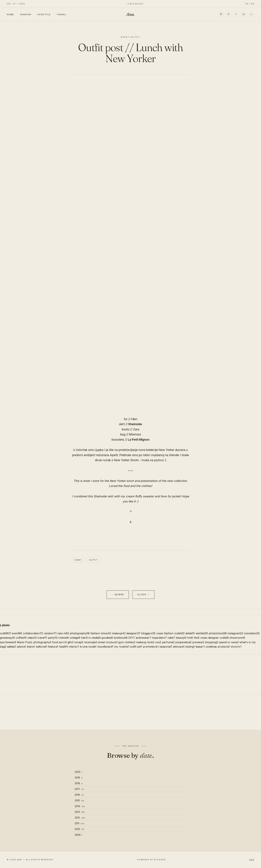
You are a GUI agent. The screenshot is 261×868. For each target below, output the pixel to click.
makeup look (145, 642)
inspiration (159, 638)
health (64, 647)
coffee (21, 638)
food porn (59, 642)
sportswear (8, 642)
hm (190, 638)
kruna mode (88, 647)
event (78, 560)
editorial (42, 647)
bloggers (148, 633)
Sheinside (135, 424)
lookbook (121, 638)
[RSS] (251, 14)
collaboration (33, 633)
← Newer (118, 595)
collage (75, 638)
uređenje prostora (218, 647)
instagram (235, 633)
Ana (131, 14)
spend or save (229, 642)
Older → (143, 595)
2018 (79, 783)
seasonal (166, 647)
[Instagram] (220, 14)
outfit (93, 560)
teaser (200, 647)
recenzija (90, 642)
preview (198, 642)
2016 (79, 795)
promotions (151, 647)
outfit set (136, 647)
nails (171, 638)
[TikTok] (236, 14)
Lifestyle (44, 14)
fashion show (101, 633)
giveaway (7, 638)
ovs (158, 642)
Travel (62, 14)
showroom (237, 638)
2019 (79, 778)
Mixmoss (135, 434)
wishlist (202, 633)
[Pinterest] (228, 14)
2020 (79, 772)
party (53, 638)
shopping (211, 642)
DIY (132, 638)
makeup (119, 633)
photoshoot (218, 633)
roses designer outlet (214, 638)
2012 (80, 818)
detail (190, 633)
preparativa (183, 642)
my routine (121, 647)
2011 (80, 823)
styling (190, 647)
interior (74, 647)
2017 (79, 789)
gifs (70, 642)
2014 (80, 806)
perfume (168, 642)
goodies (107, 638)
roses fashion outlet (170, 633)
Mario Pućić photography (34, 642)
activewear (143, 638)
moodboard (105, 647)
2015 (79, 800)
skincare (179, 647)
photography (80, 633)
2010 (79, 829)
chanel (64, 638)
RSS (252, 860)
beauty (181, 638)
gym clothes (127, 642)
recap (79, 642)
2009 (79, 835)
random (50, 633)
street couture (108, 642)
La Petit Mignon (139, 440)
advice (22, 647)
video (32, 638)
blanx (31, 647)
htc (197, 638)
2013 (80, 812)
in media (95, 638)
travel (42, 638)
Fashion (26, 14)
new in (63, 633)
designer (133, 633)
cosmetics (252, 633)
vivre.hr (236, 647)
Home (10, 14)
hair (84, 638)
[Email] (244, 14)
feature (53, 647)
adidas (12, 647)
